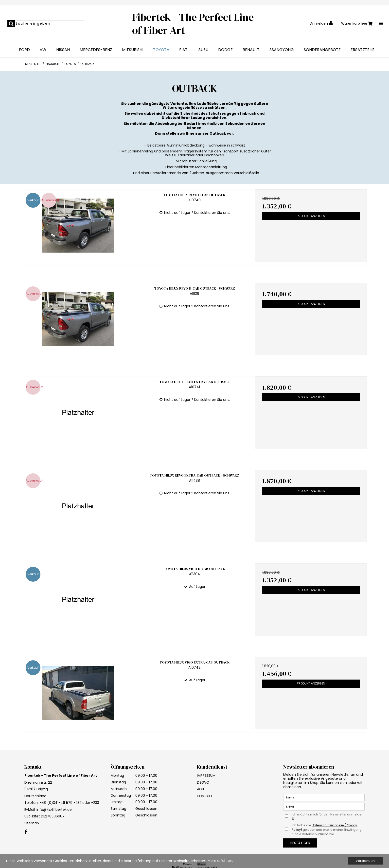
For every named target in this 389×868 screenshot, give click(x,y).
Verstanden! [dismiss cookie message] (366, 861)
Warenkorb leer (357, 24)
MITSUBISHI (133, 50)
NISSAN (63, 50)
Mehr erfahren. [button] (220, 861)
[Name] (324, 797)
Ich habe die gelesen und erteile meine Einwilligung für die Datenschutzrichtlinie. (327, 830)
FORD (24, 50)
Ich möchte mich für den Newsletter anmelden (327, 816)
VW (43, 50)
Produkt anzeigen (311, 216)
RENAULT (251, 50)
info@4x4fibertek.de (54, 810)
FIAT (183, 50)
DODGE (225, 50)
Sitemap (32, 823)
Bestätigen (300, 843)
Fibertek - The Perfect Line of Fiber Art (193, 24)
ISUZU (203, 50)
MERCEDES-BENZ (96, 50)
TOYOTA (161, 50)
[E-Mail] (324, 807)
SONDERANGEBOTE (322, 50)
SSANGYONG (282, 50)
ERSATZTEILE (362, 50)
